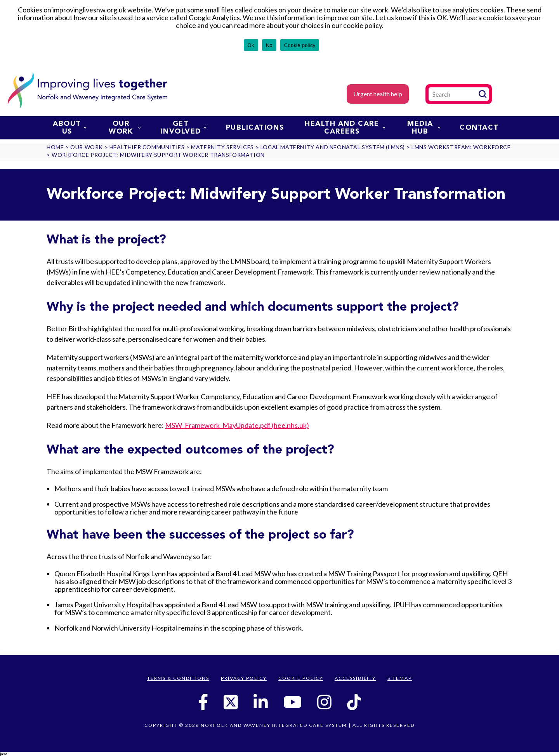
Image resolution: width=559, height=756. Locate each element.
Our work (125, 128)
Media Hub (424, 128)
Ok (251, 45)
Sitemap (400, 678)
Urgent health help (378, 94)
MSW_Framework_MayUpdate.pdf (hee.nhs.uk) (237, 425)
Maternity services (222, 147)
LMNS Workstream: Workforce (461, 147)
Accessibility (355, 678)
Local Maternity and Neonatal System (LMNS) (333, 147)
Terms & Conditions (178, 678)
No (269, 45)
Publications (255, 128)
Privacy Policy (244, 678)
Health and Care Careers (345, 128)
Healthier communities (147, 147)
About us (70, 128)
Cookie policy (300, 45)
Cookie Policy (301, 678)
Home (55, 147)
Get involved (183, 128)
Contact (479, 128)
